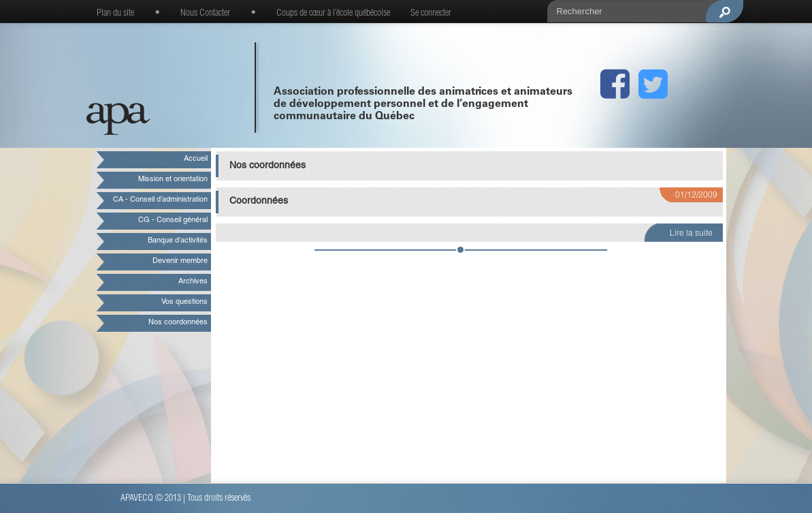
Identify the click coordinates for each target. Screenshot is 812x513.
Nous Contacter (205, 14)
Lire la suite (691, 234)
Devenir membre (180, 261)
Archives (193, 282)
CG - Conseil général (173, 220)
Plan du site (115, 14)
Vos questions (184, 302)
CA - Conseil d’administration (160, 200)
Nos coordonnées (178, 323)
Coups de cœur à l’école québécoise (333, 14)
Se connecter (431, 14)
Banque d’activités (178, 241)
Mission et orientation (173, 180)
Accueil (196, 159)
